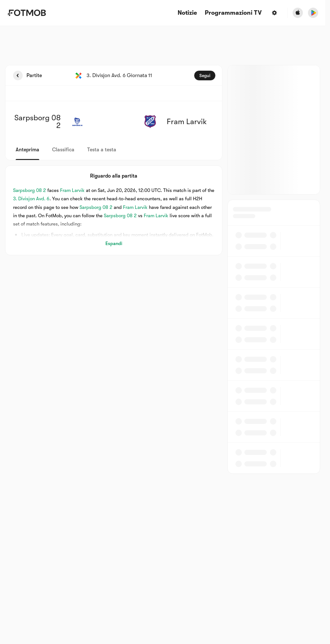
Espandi (114, 243)
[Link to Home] (27, 13)
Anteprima (27, 150)
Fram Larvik (72, 190)
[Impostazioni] (274, 13)
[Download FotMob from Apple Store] (298, 13)
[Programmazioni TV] (233, 13)
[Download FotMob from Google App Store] (313, 13)
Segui (205, 76)
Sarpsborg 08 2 (30, 190)
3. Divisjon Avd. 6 (31, 199)
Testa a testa (102, 150)
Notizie (187, 13)
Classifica (63, 150)
